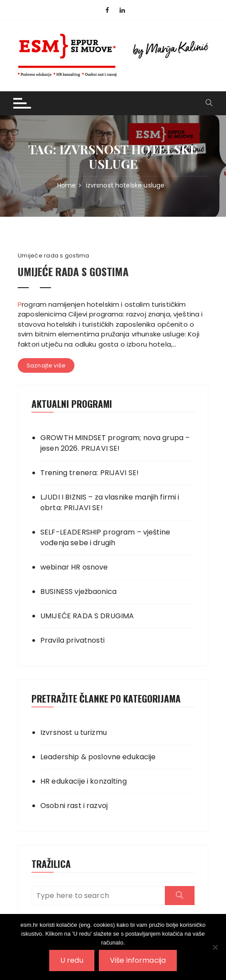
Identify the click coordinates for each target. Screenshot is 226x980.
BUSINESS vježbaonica (78, 592)
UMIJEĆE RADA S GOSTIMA (73, 271)
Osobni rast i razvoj (74, 806)
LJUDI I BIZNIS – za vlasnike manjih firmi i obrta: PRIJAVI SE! (110, 502)
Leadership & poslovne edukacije (98, 757)
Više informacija (138, 960)
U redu (72, 960)
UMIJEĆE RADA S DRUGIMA (87, 616)
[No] (215, 947)
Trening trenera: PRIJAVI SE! (90, 473)
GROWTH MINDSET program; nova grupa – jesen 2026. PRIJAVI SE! (115, 443)
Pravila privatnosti (72, 640)
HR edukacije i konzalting (84, 781)
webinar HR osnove (74, 567)
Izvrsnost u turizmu (74, 732)
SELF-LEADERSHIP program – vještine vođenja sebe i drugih (105, 537)
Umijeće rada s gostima (54, 256)
